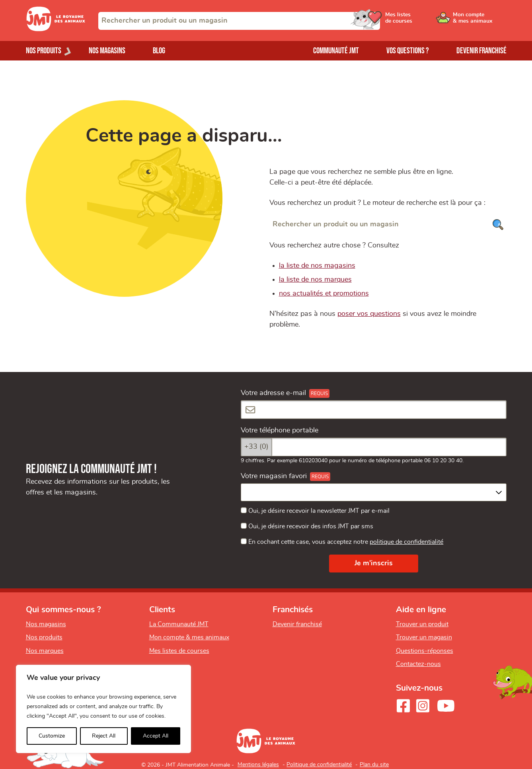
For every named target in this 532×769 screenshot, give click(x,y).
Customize (52, 736)
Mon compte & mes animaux (189, 637)
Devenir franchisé (481, 51)
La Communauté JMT (179, 624)
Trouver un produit (422, 624)
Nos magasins (107, 51)
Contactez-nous (418, 664)
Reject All (104, 736)
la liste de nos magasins (317, 266)
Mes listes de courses (179, 651)
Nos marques (45, 651)
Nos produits (44, 637)
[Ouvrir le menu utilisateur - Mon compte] (480, 21)
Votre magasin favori (274, 476)
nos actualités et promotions (324, 294)
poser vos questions (369, 314)
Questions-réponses (425, 651)
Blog (159, 51)
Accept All (156, 736)
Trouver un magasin (424, 637)
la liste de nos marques (315, 280)
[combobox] (239, 21)
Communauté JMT (336, 51)
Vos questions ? (408, 51)
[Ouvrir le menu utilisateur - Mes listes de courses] (419, 21)
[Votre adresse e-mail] (374, 410)
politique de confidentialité (406, 542)
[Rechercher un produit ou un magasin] (388, 225)
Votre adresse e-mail (273, 393)
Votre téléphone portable (280, 430)
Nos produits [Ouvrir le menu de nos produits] (44, 51)
